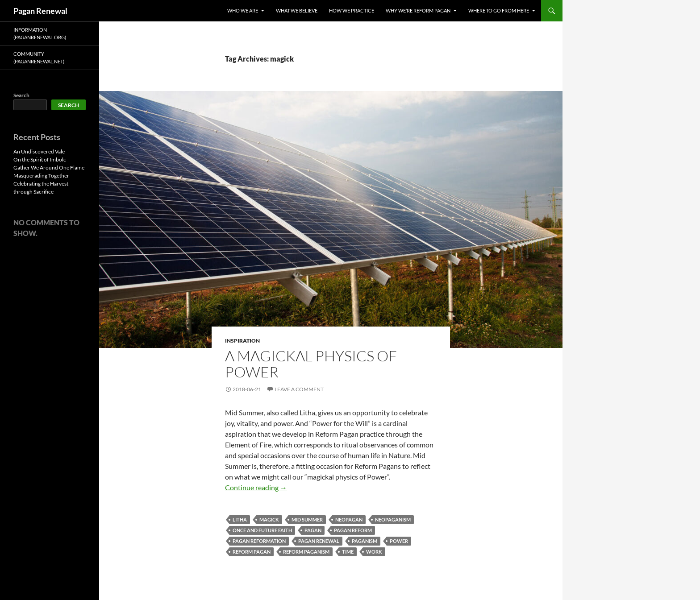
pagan (313, 530)
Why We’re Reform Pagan (418, 10)
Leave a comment (299, 389)
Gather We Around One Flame (49, 168)
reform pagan (252, 552)
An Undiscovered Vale (39, 151)
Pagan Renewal (40, 11)
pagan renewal (319, 541)
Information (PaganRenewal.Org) (40, 33)
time (348, 552)
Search (21, 95)
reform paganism (306, 552)
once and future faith (262, 530)
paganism (365, 541)
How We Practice (352, 10)
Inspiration (242, 341)
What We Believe (297, 10)
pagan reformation (259, 541)
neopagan (349, 519)
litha (240, 519)
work (374, 552)
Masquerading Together (41, 176)
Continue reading (256, 487)
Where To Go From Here (499, 10)
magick (269, 519)
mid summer (307, 519)
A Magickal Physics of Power (311, 364)
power (399, 541)
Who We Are (243, 10)
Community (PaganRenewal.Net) (39, 58)
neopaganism (393, 519)
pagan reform (353, 530)
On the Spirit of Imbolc (40, 159)
